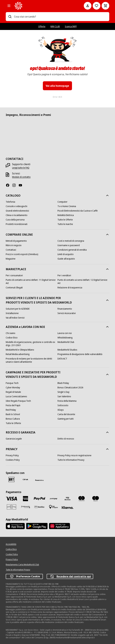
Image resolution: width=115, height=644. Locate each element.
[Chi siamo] (11, 333)
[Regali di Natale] (13, 392)
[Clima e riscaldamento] (17, 215)
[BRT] (11, 479)
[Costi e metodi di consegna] (71, 241)
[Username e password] (69, 245)
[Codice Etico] (12, 338)
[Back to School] (13, 414)
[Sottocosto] (63, 405)
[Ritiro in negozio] (14, 245)
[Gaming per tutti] (66, 419)
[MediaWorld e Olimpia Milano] (20, 350)
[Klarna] (68, 508)
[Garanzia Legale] (14, 439)
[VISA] (11, 499)
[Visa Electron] (68, 499)
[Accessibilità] (11, 544)
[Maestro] (96, 499)
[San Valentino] (64, 396)
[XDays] (61, 410)
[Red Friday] (11, 410)
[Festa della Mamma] (67, 401)
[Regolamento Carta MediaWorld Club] (22, 565)
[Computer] (62, 202)
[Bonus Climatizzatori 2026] (70, 388)
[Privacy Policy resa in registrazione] (74, 455)
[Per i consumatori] (14, 275)
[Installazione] (12, 313)
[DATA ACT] (62, 359)
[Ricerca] (10, 17)
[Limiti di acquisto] (66, 254)
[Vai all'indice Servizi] (15, 318)
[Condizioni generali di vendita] (72, 250)
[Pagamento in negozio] (54, 507)
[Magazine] (11, 259)
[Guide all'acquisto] (66, 259)
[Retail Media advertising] (18, 354)
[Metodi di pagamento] (16, 241)
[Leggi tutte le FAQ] (21, 168)
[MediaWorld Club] (66, 342)
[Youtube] (22, 185)
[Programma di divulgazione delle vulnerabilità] (80, 354)
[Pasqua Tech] (12, 383)
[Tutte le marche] (65, 224)
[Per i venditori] (64, 275)
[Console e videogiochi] (16, 206)
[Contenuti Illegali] (14, 288)
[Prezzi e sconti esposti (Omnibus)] (22, 254)
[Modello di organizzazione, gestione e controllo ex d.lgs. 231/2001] (32, 344)
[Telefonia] (10, 202)
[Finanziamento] (65, 309)
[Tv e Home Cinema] (67, 206)
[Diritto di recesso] (66, 439)
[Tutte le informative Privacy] (71, 460)
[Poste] (40, 480)
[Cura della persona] (15, 220)
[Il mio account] (88, 6)
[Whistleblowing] (65, 338)
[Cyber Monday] (13, 388)
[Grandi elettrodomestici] (17, 211)
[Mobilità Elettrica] (66, 215)
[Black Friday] (63, 383)
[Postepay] (54, 499)
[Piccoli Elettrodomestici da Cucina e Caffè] (78, 211)
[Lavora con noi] (65, 333)
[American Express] (25, 499)
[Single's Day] (63, 392)
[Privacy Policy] (12, 455)
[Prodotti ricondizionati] (17, 224)
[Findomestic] (25, 507)
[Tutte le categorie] (9, 6)
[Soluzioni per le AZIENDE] (18, 309)
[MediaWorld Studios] (67, 350)
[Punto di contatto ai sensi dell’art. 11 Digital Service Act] (32, 282)
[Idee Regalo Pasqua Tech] (18, 401)
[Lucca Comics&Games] (16, 396)
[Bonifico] (40, 507)
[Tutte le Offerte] (65, 220)
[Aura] (11, 507)
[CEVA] (25, 479)
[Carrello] (105, 6)
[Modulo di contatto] (21, 177)
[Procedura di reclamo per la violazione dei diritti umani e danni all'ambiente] (32, 360)
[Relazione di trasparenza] (70, 288)
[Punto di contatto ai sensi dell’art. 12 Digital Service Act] (83, 282)
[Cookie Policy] (12, 554)
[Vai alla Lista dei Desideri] (97, 6)
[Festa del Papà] (13, 405)
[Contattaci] (11, 250)
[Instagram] (15, 185)
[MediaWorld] (45, 6)
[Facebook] (9, 185)
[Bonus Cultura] (13, 419)
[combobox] (60, 17)
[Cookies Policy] (13, 460)
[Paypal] (40, 499)
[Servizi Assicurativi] (67, 313)
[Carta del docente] (66, 414)
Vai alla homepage (57, 86)
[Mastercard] (82, 499)
